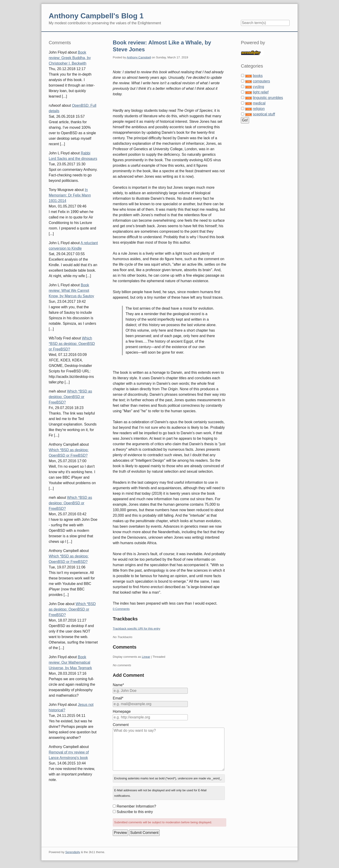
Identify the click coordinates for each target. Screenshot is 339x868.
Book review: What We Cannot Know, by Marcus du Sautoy (71, 291)
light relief (261, 92)
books (258, 76)
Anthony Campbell (139, 57)
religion (259, 109)
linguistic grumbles (268, 98)
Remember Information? (136, 806)
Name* (118, 685)
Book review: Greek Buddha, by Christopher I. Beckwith (70, 58)
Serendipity (73, 852)
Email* (118, 698)
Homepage (122, 711)
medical (259, 103)
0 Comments (121, 609)
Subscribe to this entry (135, 812)
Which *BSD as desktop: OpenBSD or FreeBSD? (72, 344)
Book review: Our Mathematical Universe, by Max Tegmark (70, 662)
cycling (258, 87)
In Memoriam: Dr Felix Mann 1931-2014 (70, 195)
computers (261, 81)
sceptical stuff (264, 114)
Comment (121, 725)
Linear (146, 657)
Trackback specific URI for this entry (137, 629)
